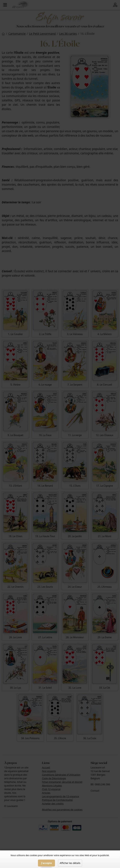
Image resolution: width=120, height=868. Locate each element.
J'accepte (46, 863)
